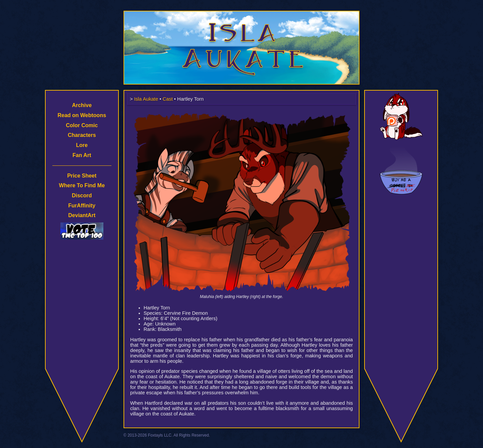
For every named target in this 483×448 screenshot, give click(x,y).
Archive (82, 105)
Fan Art (82, 155)
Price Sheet (82, 176)
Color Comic (82, 125)
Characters (82, 135)
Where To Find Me (82, 185)
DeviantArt (82, 215)
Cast (167, 99)
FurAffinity (82, 206)
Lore (82, 145)
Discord (82, 195)
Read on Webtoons (82, 115)
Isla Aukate (242, 14)
